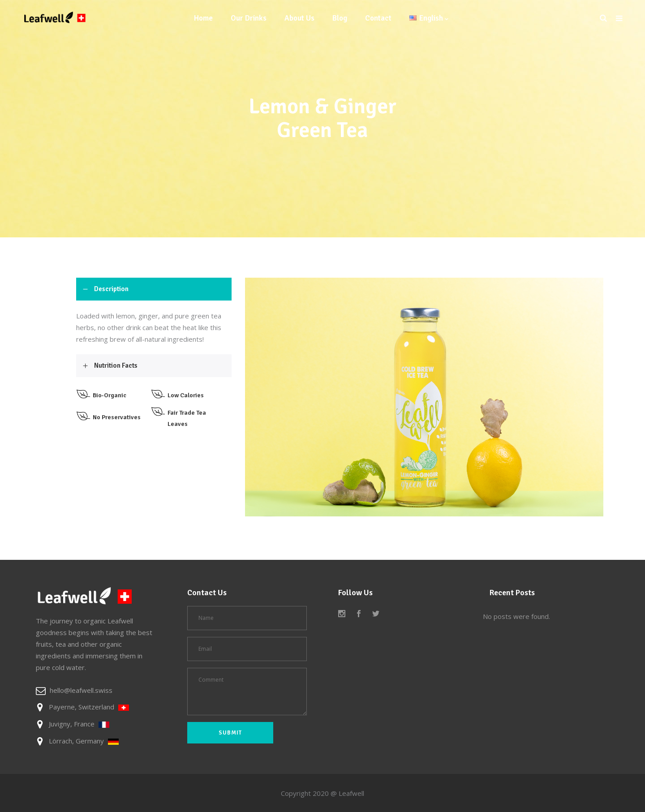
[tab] (154, 289)
